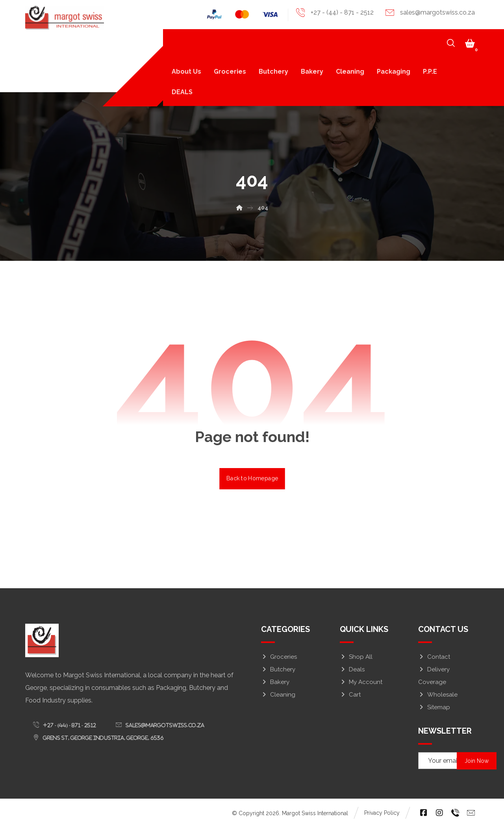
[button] (470, 43)
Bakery (275, 682)
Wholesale (438, 695)
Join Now (477, 761)
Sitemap (434, 707)
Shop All (356, 657)
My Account (361, 682)
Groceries (279, 657)
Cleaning (278, 695)
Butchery (278, 669)
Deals (352, 669)
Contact (434, 657)
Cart (350, 695)
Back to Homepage (252, 479)
